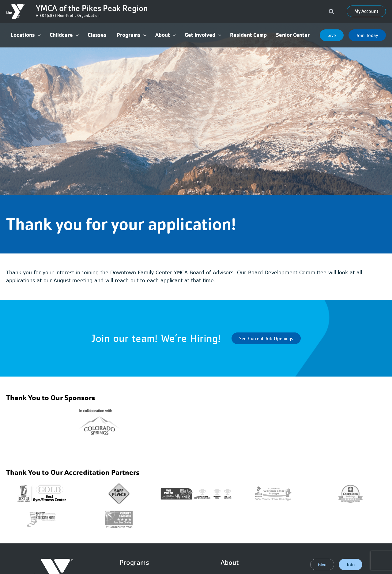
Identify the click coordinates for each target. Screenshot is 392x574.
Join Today (367, 35)
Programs (134, 562)
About (230, 562)
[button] (26, 35)
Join (351, 565)
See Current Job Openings (266, 338)
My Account (366, 11)
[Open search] (331, 11)
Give (332, 35)
